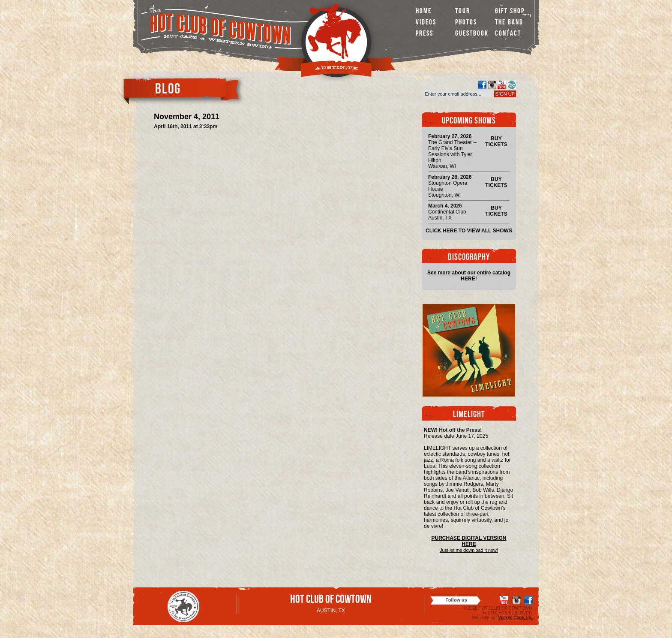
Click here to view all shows (469, 231)
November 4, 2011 (187, 117)
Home (424, 12)
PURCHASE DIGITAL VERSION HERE (469, 541)
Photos (466, 23)
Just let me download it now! (469, 550)
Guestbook (472, 34)
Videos (426, 23)
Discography (469, 258)
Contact (508, 34)
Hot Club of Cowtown (331, 600)
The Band (509, 23)
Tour (463, 12)
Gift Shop (510, 12)
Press (424, 34)
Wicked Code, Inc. (516, 618)
